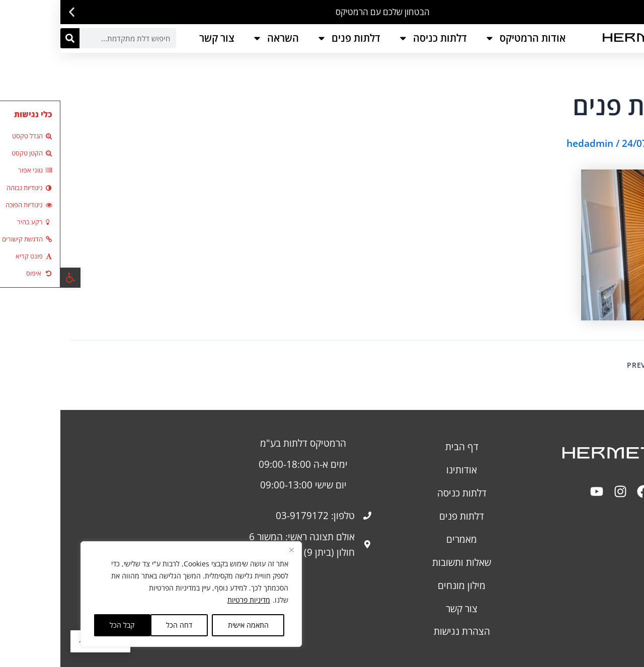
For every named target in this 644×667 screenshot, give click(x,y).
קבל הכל (62, 625)
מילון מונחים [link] (401, 585)
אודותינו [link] (401, 470)
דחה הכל (119, 625)
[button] (633, 12)
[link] (10, 278)
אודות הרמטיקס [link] (465, 38)
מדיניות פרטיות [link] (188, 600)
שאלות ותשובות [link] (401, 562)
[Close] (231, 550)
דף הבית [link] (401, 446)
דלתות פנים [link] (288, 38)
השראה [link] (215, 38)
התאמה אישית (188, 625)
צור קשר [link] (156, 38)
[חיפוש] (10, 38)
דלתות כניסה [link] (372, 38)
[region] (131, 594)
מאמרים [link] (401, 539)
